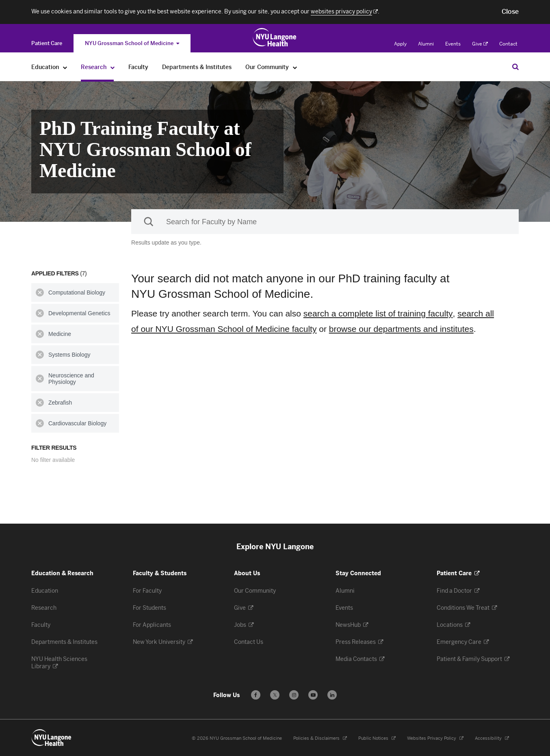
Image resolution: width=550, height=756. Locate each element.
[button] (510, 12)
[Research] (113, 67)
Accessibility (492, 738)
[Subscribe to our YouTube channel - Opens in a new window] (313, 695)
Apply (400, 44)
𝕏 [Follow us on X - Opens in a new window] (275, 696)
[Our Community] (295, 67)
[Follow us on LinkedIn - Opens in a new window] (332, 695)
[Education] (65, 67)
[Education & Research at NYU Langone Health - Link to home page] (275, 37)
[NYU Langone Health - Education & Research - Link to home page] (52, 738)
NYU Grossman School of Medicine (132, 43)
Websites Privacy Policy (435, 738)
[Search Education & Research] (515, 67)
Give (480, 44)
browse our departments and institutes (401, 329)
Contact (508, 44)
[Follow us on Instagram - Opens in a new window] (294, 695)
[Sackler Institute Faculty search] (325, 222)
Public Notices (377, 738)
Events (453, 44)
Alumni (426, 44)
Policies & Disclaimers (320, 738)
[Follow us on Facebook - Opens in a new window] (256, 695)
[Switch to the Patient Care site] (47, 43)
